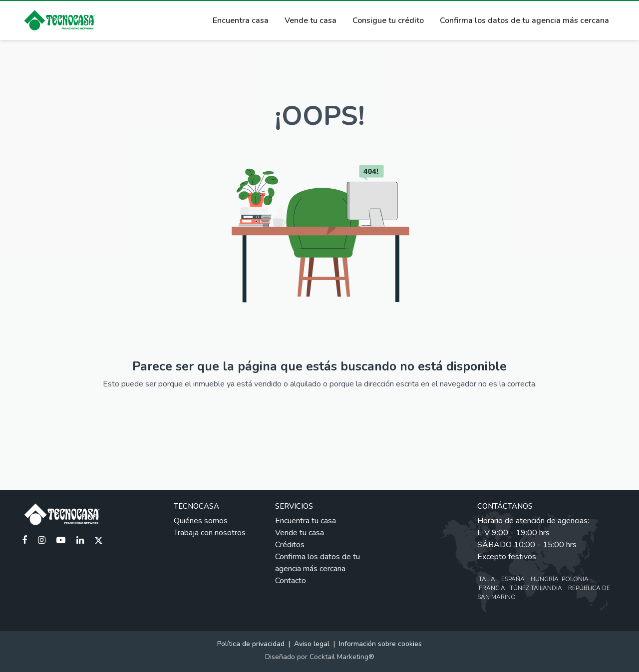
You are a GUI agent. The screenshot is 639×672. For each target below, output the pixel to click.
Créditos (290, 545)
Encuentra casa (241, 20)
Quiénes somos (201, 521)
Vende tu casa (311, 20)
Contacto (291, 581)
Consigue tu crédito (388, 20)
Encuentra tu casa (306, 521)
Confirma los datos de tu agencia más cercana (524, 20)
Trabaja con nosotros (210, 533)
